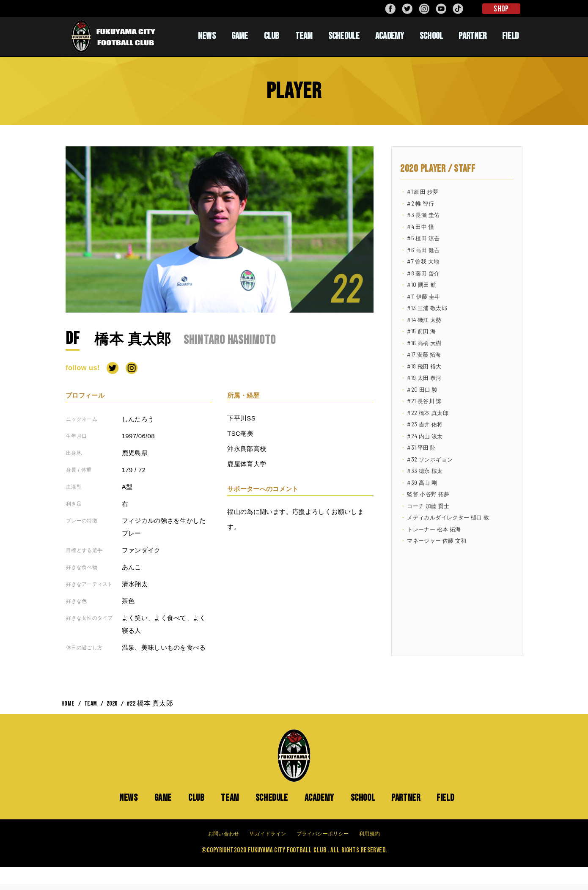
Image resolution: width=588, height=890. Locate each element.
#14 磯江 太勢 (424, 320)
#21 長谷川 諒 (424, 401)
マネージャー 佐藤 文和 (437, 541)
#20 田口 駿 (422, 390)
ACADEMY (390, 36)
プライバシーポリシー (323, 834)
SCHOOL (431, 36)
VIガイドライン (268, 834)
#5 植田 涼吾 (423, 238)
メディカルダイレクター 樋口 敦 (448, 517)
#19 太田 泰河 (424, 378)
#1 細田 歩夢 (423, 192)
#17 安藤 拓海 (424, 354)
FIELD (511, 36)
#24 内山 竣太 (425, 436)
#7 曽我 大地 (423, 261)
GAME (240, 36)
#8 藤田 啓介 (423, 273)
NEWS (207, 36)
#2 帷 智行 (420, 203)
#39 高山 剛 (422, 483)
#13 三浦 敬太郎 (427, 308)
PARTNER (473, 36)
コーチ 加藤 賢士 (428, 506)
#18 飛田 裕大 (424, 366)
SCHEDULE (344, 36)
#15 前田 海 (421, 331)
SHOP (501, 9)
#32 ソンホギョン (430, 459)
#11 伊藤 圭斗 (423, 297)
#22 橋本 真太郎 (428, 413)
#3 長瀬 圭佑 (423, 215)
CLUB (272, 36)
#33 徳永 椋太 (425, 471)
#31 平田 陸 (421, 448)
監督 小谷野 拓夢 (428, 494)
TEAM (304, 36)
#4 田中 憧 (420, 227)
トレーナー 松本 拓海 (434, 529)
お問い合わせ (224, 834)
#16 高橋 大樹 (424, 343)
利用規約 (370, 834)
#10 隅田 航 (422, 285)
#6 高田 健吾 (423, 250)
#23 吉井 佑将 (425, 424)
